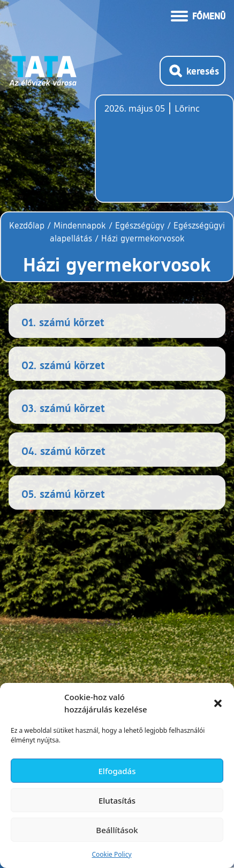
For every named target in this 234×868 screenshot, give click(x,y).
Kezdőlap (28, 225)
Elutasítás (117, 800)
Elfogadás (117, 771)
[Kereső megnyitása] (193, 71)
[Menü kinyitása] (198, 15)
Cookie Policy (111, 854)
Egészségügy (140, 225)
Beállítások (117, 830)
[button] (218, 703)
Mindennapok (80, 225)
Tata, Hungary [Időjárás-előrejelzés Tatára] (164, 155)
